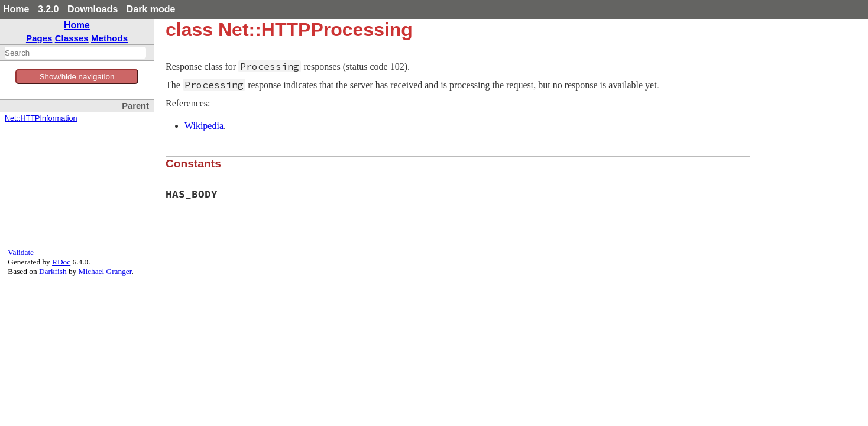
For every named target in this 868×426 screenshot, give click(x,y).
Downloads (93, 9)
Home (16, 9)
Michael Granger (105, 271)
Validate (21, 252)
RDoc (61, 262)
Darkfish (53, 271)
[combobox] (75, 53)
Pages (39, 38)
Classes (72, 38)
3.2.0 (48, 9)
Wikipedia (204, 126)
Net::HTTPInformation (41, 118)
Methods (109, 38)
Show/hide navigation (77, 77)
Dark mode (151, 9)
